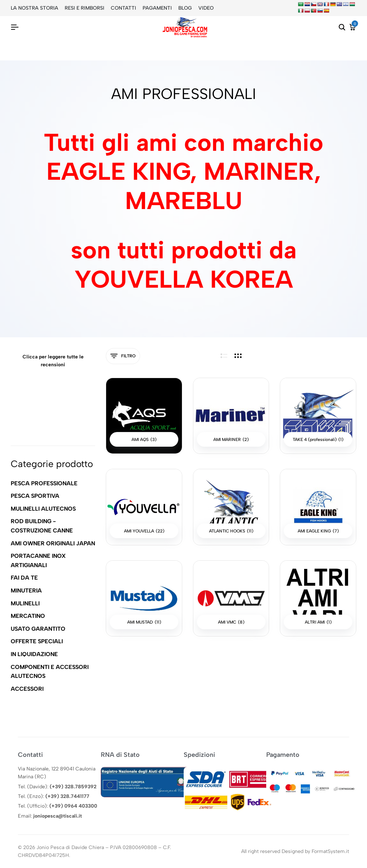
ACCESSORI (27, 689)
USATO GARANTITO (38, 629)
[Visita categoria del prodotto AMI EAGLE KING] (318, 507)
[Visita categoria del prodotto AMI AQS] (144, 416)
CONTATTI (123, 8)
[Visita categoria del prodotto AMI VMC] (231, 599)
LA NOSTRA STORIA (34, 8)
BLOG (185, 8)
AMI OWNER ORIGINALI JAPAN (53, 543)
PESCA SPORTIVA (35, 496)
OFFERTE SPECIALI (37, 641)
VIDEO (206, 8)
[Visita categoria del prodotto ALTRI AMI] (318, 599)
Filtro (123, 356)
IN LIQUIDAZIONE (34, 654)
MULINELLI (25, 603)
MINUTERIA (26, 591)
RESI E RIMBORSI (85, 8)
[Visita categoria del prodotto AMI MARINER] (231, 416)
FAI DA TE (24, 578)
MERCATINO (28, 616)
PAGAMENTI (157, 8)
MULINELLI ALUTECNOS (43, 509)
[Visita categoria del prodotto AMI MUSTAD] (144, 599)
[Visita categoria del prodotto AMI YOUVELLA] (144, 507)
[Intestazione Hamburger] (15, 27)
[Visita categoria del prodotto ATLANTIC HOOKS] (231, 507)
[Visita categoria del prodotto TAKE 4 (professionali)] (318, 416)
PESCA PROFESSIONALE (44, 483)
